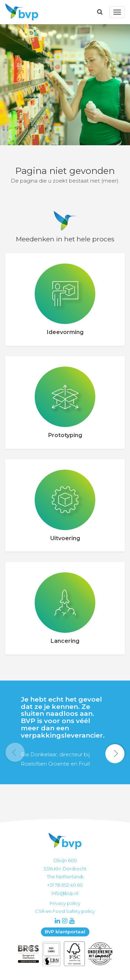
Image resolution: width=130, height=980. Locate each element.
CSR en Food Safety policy (65, 911)
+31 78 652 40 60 (65, 885)
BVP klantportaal (65, 932)
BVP (20, 12)
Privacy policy (65, 903)
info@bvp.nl (65, 893)
